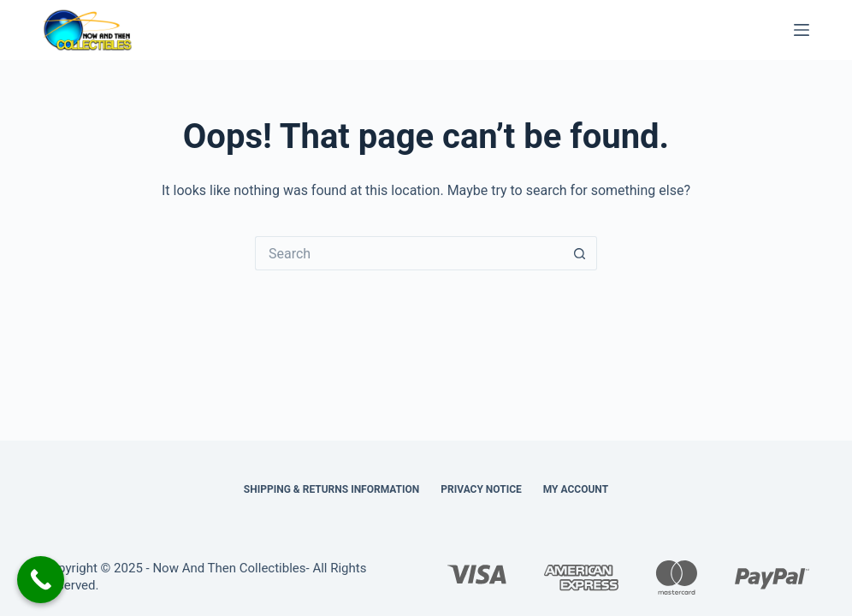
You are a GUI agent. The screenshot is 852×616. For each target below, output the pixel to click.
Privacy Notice (481, 489)
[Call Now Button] (41, 580)
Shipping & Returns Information (331, 489)
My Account (576, 489)
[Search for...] (409, 253)
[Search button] (580, 253)
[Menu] (802, 30)
